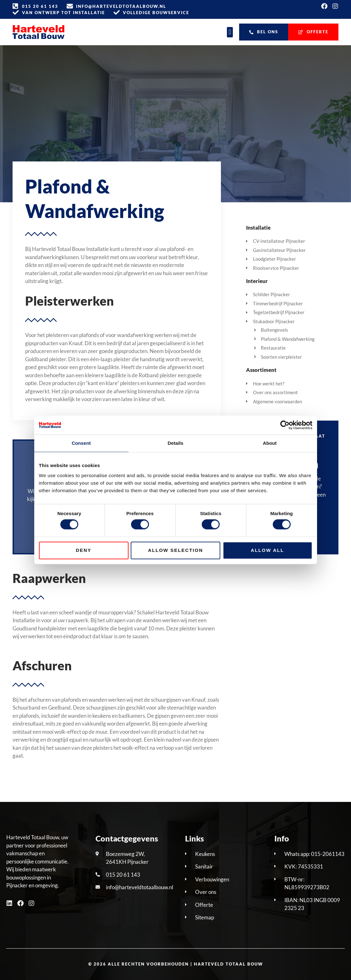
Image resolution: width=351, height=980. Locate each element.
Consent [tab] (81, 443)
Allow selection (175, 550)
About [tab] (270, 443)
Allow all (267, 550)
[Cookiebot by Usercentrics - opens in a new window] (285, 425)
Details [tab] (176, 443)
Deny (84, 550)
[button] (230, 32)
